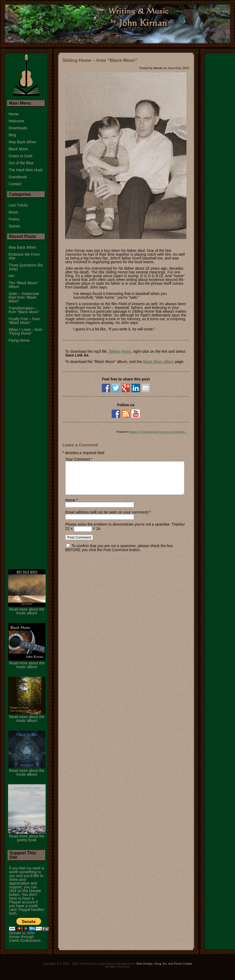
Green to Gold (20, 156)
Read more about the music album (27, 616)
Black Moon (18, 149)
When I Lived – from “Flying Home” (25, 332)
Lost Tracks (18, 205)
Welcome (16, 121)
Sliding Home (120, 351)
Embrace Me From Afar (24, 256)
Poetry (14, 219)
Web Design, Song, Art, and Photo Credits (164, 970)
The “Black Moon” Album (23, 285)
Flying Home (19, 340)
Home (14, 114)
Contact (15, 184)
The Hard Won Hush (26, 170)
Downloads (18, 128)
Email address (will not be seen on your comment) (107, 519)
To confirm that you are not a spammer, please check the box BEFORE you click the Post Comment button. (119, 554)
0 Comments (149, 432)
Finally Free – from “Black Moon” (24, 321)
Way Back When (22, 142)
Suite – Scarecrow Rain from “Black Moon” (24, 297)
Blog (12, 135)
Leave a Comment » (173, 432)
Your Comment (78, 459)
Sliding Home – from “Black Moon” (100, 60)
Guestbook (18, 177)
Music (133, 432)
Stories (14, 226)
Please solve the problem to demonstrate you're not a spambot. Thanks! (125, 531)
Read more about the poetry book (27, 843)
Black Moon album (158, 362)
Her (12, 276)
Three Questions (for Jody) (26, 267)
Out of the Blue (21, 163)
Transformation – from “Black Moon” (24, 310)
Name (70, 507)
